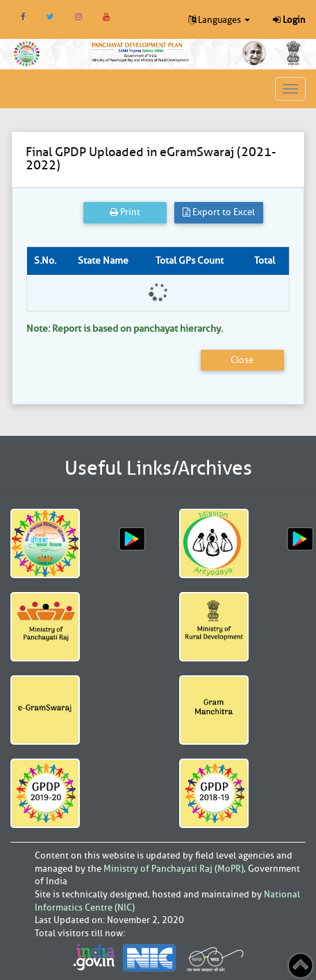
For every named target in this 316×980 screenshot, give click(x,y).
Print (125, 212)
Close (242, 360)
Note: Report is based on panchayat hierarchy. (125, 329)
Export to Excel (219, 212)
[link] (141, 51)
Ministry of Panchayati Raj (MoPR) (174, 869)
